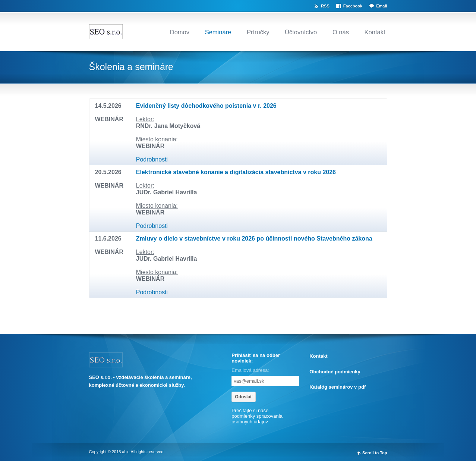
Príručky (258, 32)
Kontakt (375, 32)
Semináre (218, 32)
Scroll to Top (375, 453)
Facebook (353, 6)
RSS (325, 6)
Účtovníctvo (301, 32)
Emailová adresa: (250, 370)
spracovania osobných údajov (257, 419)
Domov (180, 32)
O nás (341, 32)
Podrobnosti (152, 159)
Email (382, 6)
